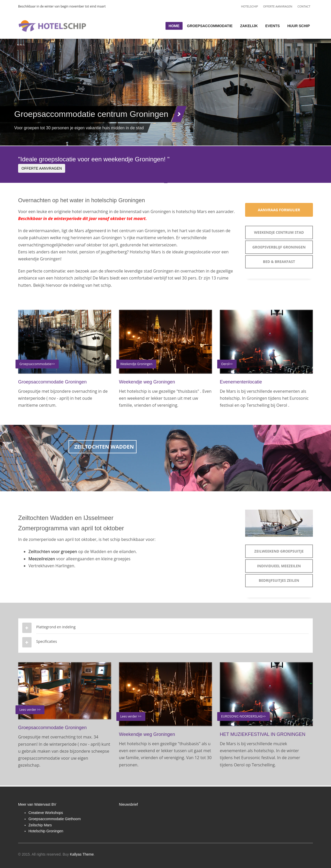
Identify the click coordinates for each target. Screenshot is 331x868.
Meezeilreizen (42, 559)
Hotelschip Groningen (46, 831)
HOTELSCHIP (249, 6)
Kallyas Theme (82, 854)
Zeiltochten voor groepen (53, 552)
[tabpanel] (165, 73)
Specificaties (47, 641)
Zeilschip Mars (40, 825)
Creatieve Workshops (46, 813)
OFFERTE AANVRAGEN (278, 6)
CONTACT (304, 6)
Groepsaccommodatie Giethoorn (55, 819)
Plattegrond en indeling (56, 627)
